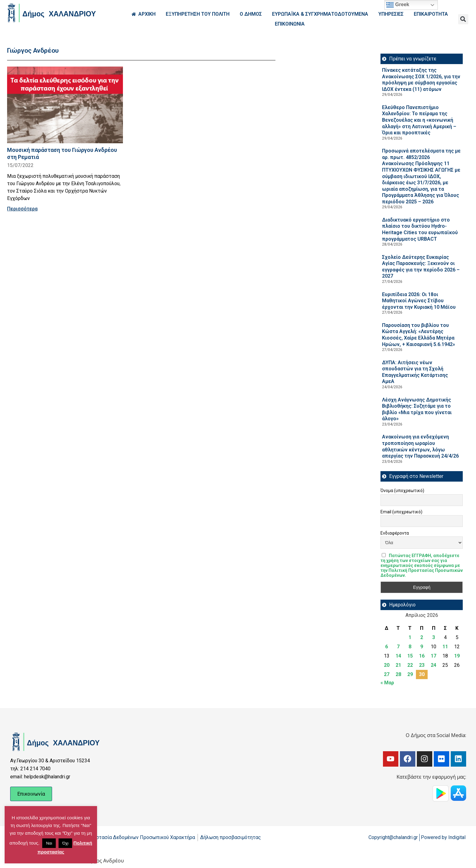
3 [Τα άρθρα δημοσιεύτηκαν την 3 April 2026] (434, 637)
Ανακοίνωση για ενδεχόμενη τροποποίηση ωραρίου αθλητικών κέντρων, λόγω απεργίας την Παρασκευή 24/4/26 (420, 446)
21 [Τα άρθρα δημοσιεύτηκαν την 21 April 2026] (398, 665)
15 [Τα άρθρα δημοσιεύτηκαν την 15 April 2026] (410, 656)
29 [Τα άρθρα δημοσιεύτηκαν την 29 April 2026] (410, 674)
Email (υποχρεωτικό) (401, 512)
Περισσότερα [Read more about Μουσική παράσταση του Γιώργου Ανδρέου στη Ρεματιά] (22, 209)
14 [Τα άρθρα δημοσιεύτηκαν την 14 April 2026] (398, 656)
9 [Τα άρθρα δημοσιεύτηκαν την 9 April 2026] (422, 647)
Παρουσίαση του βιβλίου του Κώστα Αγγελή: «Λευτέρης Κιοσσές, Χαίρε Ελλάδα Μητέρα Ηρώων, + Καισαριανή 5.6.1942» (419, 335)
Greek (398, 5)
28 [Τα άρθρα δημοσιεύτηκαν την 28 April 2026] (398, 674)
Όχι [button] (65, 843)
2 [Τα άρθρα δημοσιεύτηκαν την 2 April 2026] (422, 637)
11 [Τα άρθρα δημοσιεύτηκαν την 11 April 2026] (445, 647)
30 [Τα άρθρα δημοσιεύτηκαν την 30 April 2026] (422, 674)
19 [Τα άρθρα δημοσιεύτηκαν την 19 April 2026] (457, 656)
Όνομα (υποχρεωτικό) (402, 491)
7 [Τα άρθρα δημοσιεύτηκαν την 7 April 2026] (398, 647)
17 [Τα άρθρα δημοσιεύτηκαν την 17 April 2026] (433, 656)
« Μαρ (387, 683)
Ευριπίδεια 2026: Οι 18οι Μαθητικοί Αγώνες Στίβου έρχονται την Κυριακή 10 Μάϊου (419, 301)
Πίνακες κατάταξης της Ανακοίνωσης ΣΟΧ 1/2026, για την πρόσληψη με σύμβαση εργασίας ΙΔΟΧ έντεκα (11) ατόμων (421, 80)
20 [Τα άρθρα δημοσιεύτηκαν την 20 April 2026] (387, 665)
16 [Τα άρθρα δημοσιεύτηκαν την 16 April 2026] (422, 656)
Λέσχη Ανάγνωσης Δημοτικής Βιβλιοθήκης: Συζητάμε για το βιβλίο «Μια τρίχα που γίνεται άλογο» (417, 409)
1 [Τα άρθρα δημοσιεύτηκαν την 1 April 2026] (410, 637)
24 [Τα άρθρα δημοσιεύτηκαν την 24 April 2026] (433, 665)
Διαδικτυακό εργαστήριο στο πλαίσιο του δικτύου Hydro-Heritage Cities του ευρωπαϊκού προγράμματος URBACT (420, 229)
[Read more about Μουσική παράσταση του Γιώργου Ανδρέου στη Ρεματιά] (65, 105)
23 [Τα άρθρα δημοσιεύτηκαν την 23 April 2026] (422, 665)
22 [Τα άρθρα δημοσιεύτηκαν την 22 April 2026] (410, 665)
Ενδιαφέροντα (395, 533)
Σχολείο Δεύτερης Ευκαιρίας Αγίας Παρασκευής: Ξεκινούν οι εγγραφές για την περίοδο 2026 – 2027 (421, 267)
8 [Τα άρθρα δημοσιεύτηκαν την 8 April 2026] (410, 647)
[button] (463, 19)
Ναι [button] (49, 843)
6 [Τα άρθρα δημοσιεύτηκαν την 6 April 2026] (386, 647)
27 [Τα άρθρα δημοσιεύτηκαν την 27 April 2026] (387, 674)
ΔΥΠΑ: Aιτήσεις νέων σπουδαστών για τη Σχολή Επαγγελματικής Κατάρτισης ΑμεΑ (415, 372)
